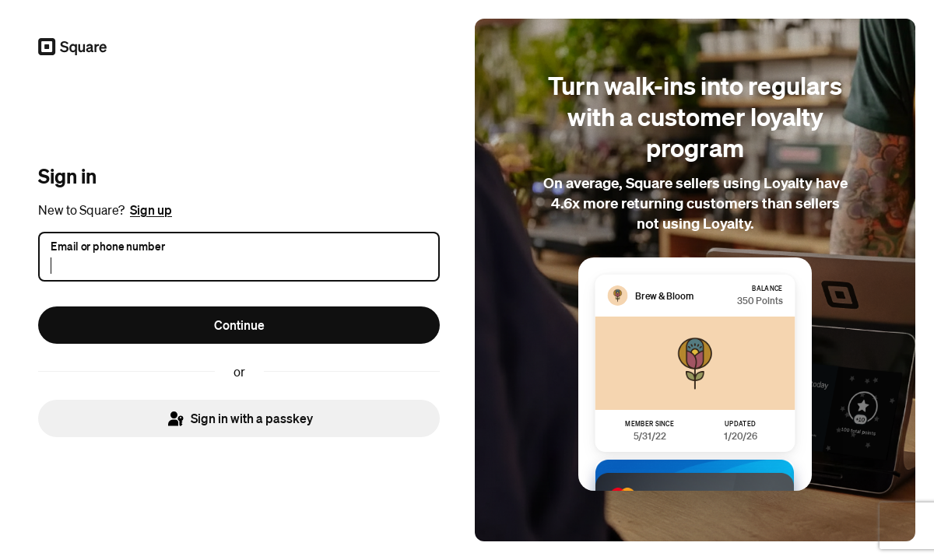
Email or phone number (108, 245)
